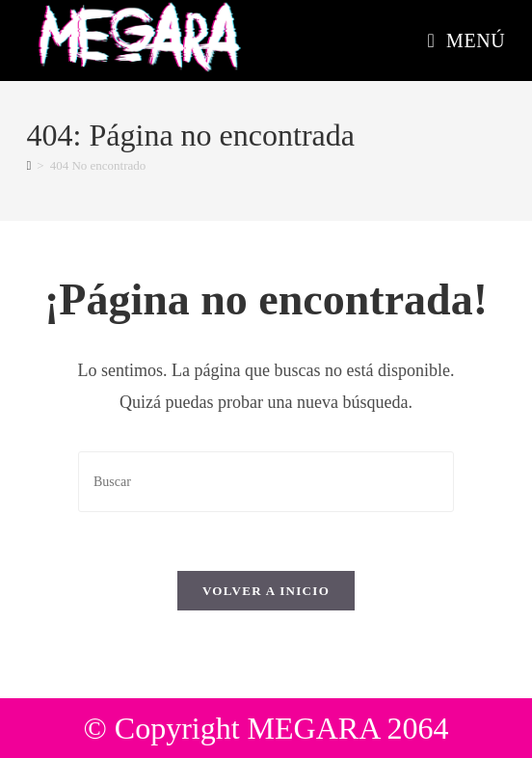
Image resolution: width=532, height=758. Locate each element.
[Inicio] (29, 165)
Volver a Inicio (266, 591)
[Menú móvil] (467, 41)
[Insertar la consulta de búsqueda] (266, 482)
